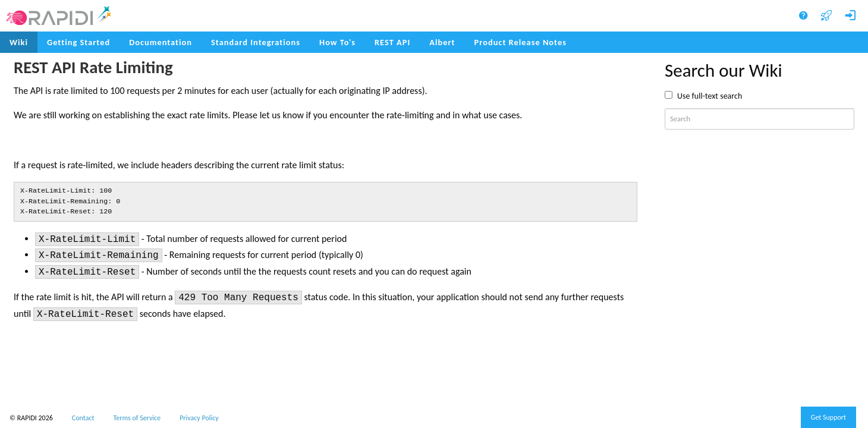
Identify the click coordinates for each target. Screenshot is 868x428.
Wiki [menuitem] (19, 42)
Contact (83, 418)
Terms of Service (137, 418)
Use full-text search (710, 96)
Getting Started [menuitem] (78, 42)
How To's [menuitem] (337, 42)
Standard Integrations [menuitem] (256, 42)
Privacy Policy (199, 418)
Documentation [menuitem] (161, 42)
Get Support (828, 417)
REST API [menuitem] (392, 42)
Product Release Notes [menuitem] (521, 42)
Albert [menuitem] (442, 42)
